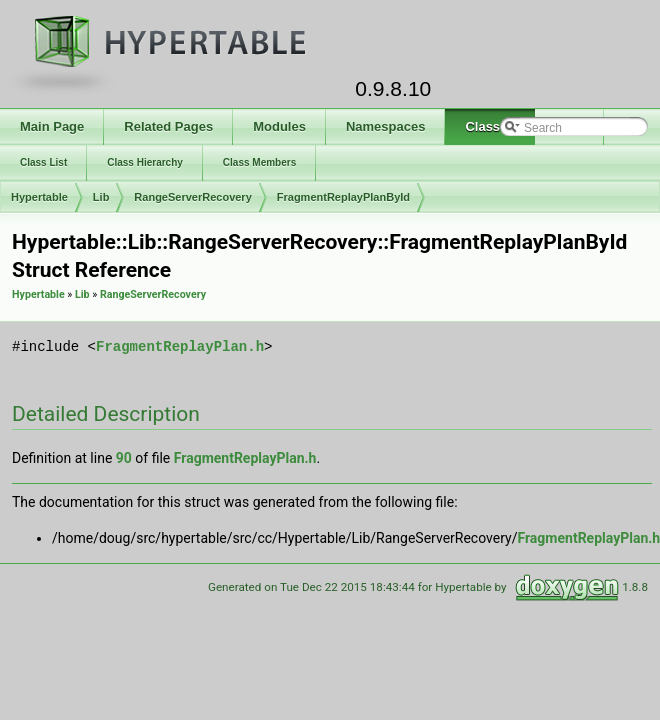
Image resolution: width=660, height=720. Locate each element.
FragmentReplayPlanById (343, 197)
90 (124, 458)
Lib (101, 197)
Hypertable (39, 197)
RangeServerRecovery (192, 197)
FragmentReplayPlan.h (180, 346)
